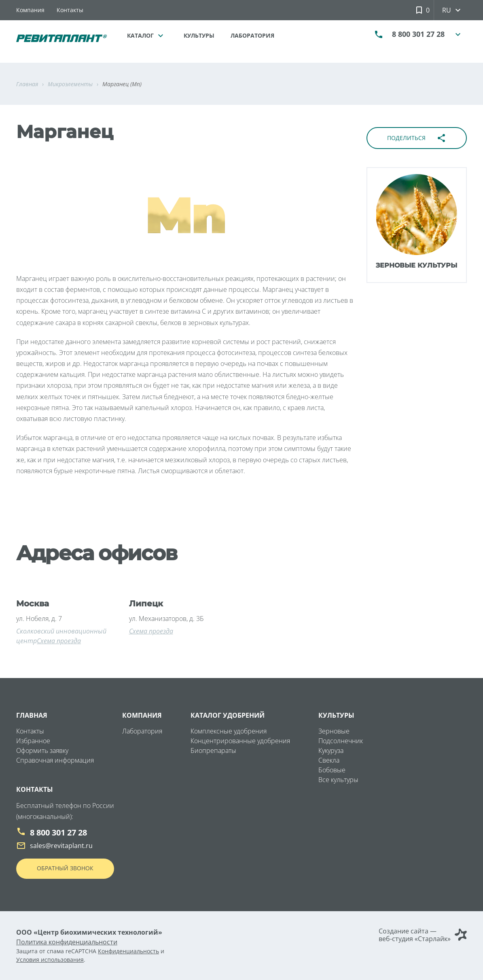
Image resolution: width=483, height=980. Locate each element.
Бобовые (332, 770)
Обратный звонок (65, 868)
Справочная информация (55, 760)
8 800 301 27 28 (418, 36)
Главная (32, 715)
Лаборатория (252, 35)
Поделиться (417, 138)
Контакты (70, 10)
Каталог (147, 36)
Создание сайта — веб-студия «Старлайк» (423, 935)
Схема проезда (59, 641)
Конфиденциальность (128, 951)
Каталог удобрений (228, 715)
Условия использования (50, 960)
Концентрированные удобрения (240, 741)
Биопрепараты (213, 750)
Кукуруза (331, 750)
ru (453, 10)
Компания (30, 10)
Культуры (199, 35)
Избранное (33, 741)
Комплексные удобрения (229, 731)
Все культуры (338, 780)
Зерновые (334, 731)
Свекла (329, 760)
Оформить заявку (42, 750)
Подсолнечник (341, 741)
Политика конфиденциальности (67, 942)
